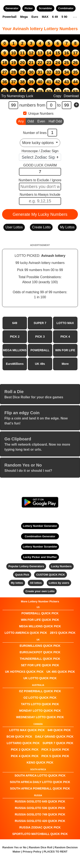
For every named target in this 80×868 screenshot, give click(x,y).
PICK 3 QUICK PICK (55, 750)
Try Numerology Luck (17, 96)
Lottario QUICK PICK (23, 743)
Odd (31, 121)
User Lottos (14, 227)
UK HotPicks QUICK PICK (24, 672)
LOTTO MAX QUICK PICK (27, 730)
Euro (35, 17)
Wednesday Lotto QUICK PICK (40, 717)
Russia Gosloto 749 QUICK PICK (40, 814)
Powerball (9, 17)
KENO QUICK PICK (40, 763)
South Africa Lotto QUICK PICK (40, 775)
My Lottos (67, 227)
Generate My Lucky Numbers (40, 214)
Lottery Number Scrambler (40, 547)
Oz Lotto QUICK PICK (40, 698)
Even (41, 121)
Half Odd (55, 121)
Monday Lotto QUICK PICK (40, 711)
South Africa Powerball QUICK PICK (40, 788)
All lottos (36, 583)
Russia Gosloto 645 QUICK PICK (40, 801)
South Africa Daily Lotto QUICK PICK (40, 782)
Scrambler (45, 8)
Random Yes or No (14, 847)
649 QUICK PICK (59, 730)
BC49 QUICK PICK (19, 737)
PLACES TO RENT (55, 852)
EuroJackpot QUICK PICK (40, 652)
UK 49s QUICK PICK (61, 672)
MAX (45, 17)
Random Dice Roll (41, 847)
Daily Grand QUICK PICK (54, 737)
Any (21, 121)
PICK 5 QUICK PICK (55, 756)
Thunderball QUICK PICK (40, 659)
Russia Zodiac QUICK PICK (40, 827)
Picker (29, 8)
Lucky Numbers (61, 566)
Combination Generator (40, 536)
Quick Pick (22, 575)
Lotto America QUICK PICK (26, 633)
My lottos (17, 583)
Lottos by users (59, 583)
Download (71, 96)
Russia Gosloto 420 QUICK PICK (40, 821)
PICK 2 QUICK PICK (25, 750)
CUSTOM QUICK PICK (51, 575)
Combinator (66, 8)
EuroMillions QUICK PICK (40, 646)
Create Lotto (41, 227)
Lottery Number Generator (40, 526)
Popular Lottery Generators (26, 566)
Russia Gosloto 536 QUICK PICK (40, 808)
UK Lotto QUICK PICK (40, 678)
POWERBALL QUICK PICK (40, 613)
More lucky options (38, 143)
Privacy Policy (32, 852)
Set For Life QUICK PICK (40, 665)
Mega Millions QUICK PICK (40, 626)
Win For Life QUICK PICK (40, 620)
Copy (57, 96)
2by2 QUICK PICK (63, 633)
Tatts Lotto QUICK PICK (40, 704)
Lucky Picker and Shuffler (40, 557)
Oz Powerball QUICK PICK (40, 691)
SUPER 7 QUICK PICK (58, 743)
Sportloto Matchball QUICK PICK (40, 834)
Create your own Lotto (40, 591)
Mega (24, 17)
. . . (75, 17)
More (65, 364)
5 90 (64, 17)
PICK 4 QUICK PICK (25, 756)
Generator (12, 8)
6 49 (55, 17)
